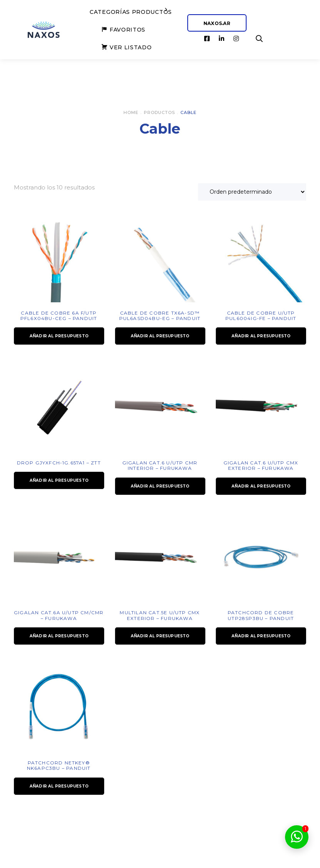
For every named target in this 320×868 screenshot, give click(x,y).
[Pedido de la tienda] (252, 192)
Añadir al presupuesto (59, 336)
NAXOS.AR (217, 23)
